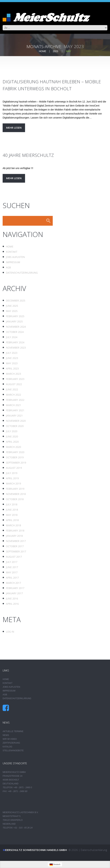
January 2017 (14, 593)
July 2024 (12, 337)
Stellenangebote (13, 751)
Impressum (13, 262)
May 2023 (12, 363)
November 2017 (16, 541)
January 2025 (14, 321)
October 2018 (15, 499)
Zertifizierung (11, 743)
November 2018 (16, 494)
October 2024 (15, 332)
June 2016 (12, 599)
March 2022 (13, 395)
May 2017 (12, 572)
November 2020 (16, 421)
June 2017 (12, 567)
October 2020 (15, 426)
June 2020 (12, 436)
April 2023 (12, 368)
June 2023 (12, 358)
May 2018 (12, 515)
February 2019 (15, 489)
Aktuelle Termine (13, 731)
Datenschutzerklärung (22, 273)
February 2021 (15, 410)
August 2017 (14, 557)
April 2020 (12, 442)
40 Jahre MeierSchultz (28, 155)
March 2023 (13, 374)
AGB (8, 267)
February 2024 (15, 342)
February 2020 (15, 452)
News (6, 735)
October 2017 (15, 546)
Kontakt (12, 252)
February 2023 (15, 379)
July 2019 (12, 473)
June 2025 (12, 306)
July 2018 (12, 504)
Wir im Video (10, 739)
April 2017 (12, 578)
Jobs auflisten (15, 257)
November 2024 (16, 327)
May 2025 (12, 311)
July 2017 (12, 562)
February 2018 (15, 531)
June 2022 (12, 389)
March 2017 (13, 583)
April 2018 (12, 520)
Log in (10, 632)
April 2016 (12, 604)
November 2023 (16, 348)
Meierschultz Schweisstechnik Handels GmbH (35, 850)
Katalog (7, 747)
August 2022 (14, 384)
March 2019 (13, 483)
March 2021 (13, 405)
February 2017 (15, 588)
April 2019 (12, 478)
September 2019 (16, 463)
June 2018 (12, 510)
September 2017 (16, 551)
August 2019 (14, 468)
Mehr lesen (14, 128)
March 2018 (13, 525)
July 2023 (12, 353)
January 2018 (14, 536)
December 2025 (16, 301)
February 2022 (15, 400)
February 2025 (15, 316)
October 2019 (15, 457)
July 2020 (12, 431)
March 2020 (13, 447)
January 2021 (14, 416)
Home (43, 51)
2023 (55, 51)
